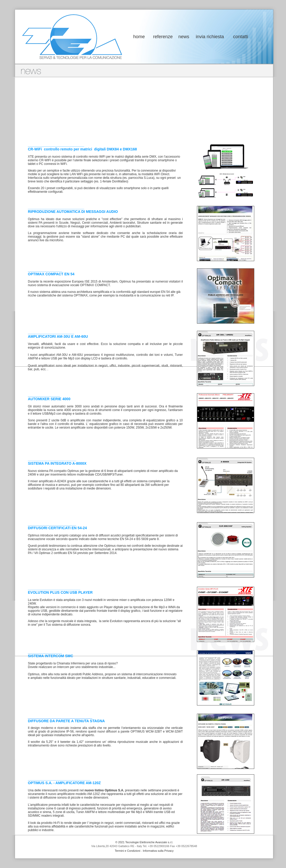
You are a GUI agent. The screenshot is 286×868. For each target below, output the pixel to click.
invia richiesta (210, 37)
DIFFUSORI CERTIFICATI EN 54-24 (57, 528)
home (139, 37)
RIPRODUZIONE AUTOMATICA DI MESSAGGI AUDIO (73, 212)
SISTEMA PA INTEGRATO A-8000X (57, 463)
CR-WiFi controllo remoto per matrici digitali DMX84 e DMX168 (82, 149)
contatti (241, 37)
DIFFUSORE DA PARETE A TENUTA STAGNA (66, 721)
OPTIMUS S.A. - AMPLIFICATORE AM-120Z (64, 783)
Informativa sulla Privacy (158, 851)
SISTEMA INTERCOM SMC (50, 656)
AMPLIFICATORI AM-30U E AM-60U (58, 336)
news (184, 37)
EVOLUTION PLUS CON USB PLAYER (60, 592)
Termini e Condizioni (127, 851)
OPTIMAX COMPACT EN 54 (51, 274)
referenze (163, 37)
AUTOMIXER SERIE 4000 (49, 399)
